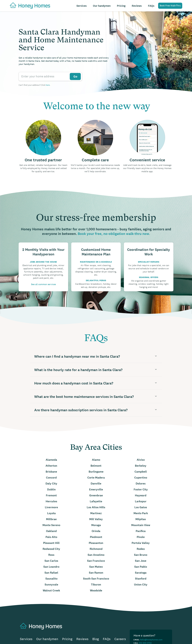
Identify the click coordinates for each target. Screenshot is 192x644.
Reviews (137, 6)
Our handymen (102, 6)
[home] (29, 5)
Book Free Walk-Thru (170, 6)
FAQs (151, 6)
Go (75, 77)
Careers (120, 639)
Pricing (121, 6)
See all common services (43, 284)
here (48, 85)
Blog (96, 639)
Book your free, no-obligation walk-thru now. (114, 234)
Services (82, 6)
